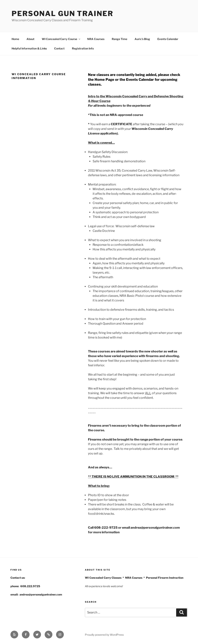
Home (15, 39)
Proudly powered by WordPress (104, 635)
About (30, 39)
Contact (59, 48)
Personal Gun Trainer (62, 14)
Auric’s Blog (142, 39)
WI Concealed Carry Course (61, 39)
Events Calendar (168, 39)
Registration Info (83, 48)
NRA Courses (96, 39)
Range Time (119, 39)
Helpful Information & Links (29, 48)
